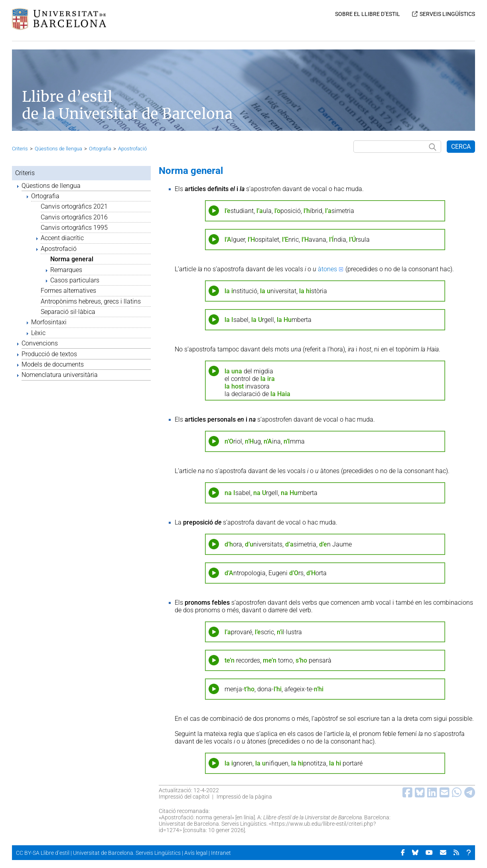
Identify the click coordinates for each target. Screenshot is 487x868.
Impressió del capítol (184, 797)
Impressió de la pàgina (244, 797)
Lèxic (38, 333)
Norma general (72, 259)
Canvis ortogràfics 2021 (74, 206)
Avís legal (196, 853)
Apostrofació (132, 149)
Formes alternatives (68, 291)
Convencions (40, 343)
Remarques (66, 270)
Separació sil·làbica (68, 312)
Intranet (221, 853)
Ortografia (100, 149)
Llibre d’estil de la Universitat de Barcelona (127, 105)
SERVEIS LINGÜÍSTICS (447, 14)
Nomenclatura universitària (60, 375)
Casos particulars (75, 280)
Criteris (20, 149)
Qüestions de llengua (58, 149)
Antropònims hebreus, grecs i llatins (91, 301)
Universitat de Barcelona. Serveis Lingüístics (127, 853)
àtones (327, 269)
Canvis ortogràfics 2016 (74, 217)
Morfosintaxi (49, 322)
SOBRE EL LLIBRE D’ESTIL (368, 14)
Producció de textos (49, 354)
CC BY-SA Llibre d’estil (43, 853)
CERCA (461, 147)
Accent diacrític (62, 238)
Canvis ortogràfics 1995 (74, 228)
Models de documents (53, 364)
